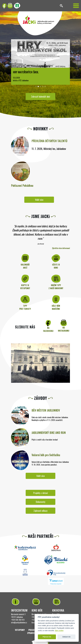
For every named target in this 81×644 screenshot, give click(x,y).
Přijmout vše (47, 637)
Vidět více (39, 200)
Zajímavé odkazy (40, 511)
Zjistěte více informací (61, 248)
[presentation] (9, 56)
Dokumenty (41, 502)
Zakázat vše (66, 637)
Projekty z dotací (41, 493)
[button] (36, 86)
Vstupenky (20, 630)
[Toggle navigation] (76, 6)
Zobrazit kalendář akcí (41, 96)
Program (33, 630)
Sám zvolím (59, 631)
